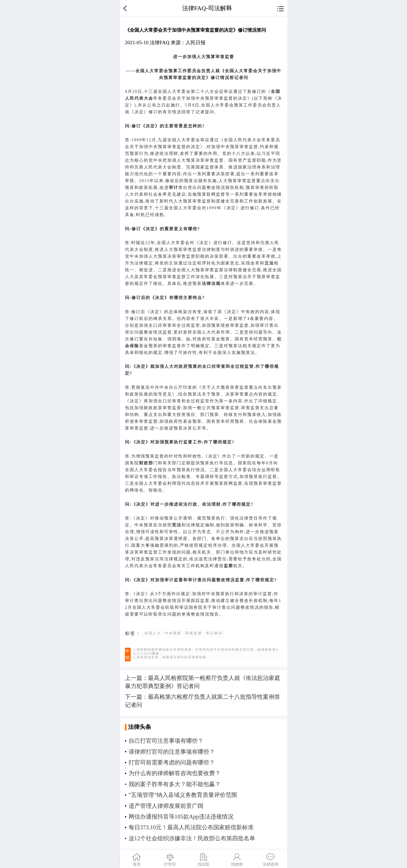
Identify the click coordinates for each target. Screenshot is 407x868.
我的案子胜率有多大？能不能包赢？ (175, 784)
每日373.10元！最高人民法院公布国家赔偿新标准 (191, 827)
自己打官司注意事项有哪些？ (166, 741)
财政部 (146, 463)
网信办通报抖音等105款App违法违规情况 (181, 817)
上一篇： (203, 682)
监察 (228, 566)
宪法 (177, 525)
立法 (269, 263)
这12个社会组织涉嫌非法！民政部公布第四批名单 (192, 838)
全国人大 (145, 71)
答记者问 (214, 633)
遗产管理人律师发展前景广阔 (166, 806)
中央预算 (173, 633)
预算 (211, 57)
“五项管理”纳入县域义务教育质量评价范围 (183, 795)
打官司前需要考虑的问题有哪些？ (172, 762)
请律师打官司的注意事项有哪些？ (172, 752)
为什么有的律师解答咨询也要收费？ (175, 773)
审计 (174, 187)
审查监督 (194, 633)
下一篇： (203, 701)
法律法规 (211, 283)
